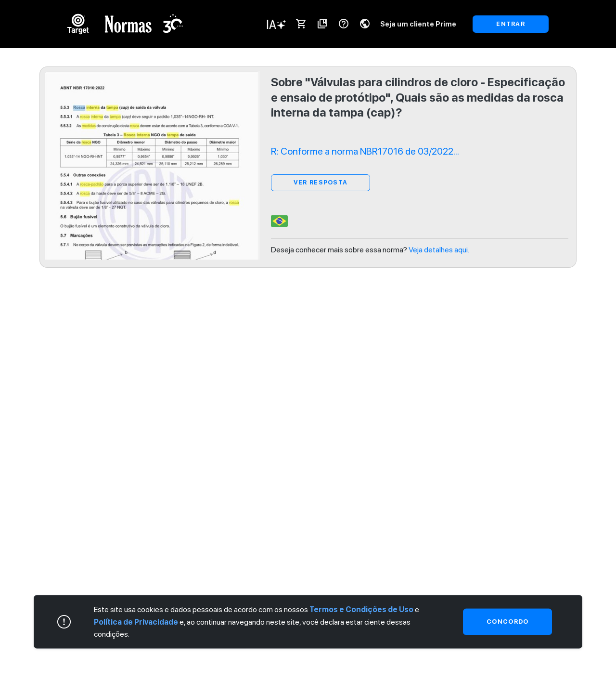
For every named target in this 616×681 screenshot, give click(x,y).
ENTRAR (511, 24)
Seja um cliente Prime (418, 24)
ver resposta (321, 182)
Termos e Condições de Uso (361, 609)
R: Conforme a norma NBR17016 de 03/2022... (365, 151)
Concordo (507, 622)
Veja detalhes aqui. (439, 250)
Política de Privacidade (136, 622)
